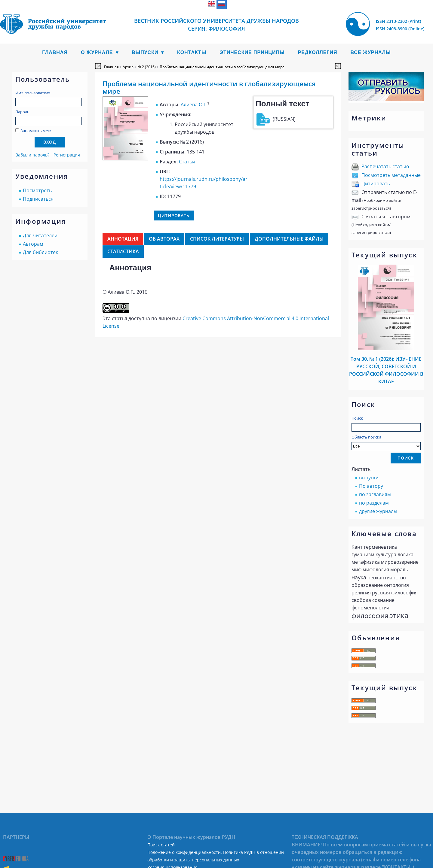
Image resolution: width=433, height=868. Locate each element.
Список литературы (217, 239)
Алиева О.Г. (194, 105)
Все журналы (370, 52)
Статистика (123, 251)
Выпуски (145, 52)
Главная (55, 52)
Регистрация (67, 155)
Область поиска (386, 442)
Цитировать (376, 184)
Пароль (22, 112)
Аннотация (123, 239)
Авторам (33, 244)
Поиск (357, 418)
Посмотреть (37, 190)
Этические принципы (252, 52)
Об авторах (164, 239)
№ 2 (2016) (147, 67)
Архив (128, 67)
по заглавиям (375, 494)
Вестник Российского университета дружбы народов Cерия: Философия (216, 25)
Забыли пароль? (32, 155)
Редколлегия (318, 52)
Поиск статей (161, 845)
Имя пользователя (33, 93)
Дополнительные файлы (289, 239)
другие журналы (378, 511)
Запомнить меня (36, 131)
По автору (371, 486)
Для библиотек (40, 252)
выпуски (369, 478)
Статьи (187, 162)
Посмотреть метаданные (391, 175)
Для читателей (40, 235)
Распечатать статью (385, 166)
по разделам (374, 503)
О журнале (97, 52)
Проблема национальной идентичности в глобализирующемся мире (222, 67)
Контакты (192, 52)
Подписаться (38, 199)
